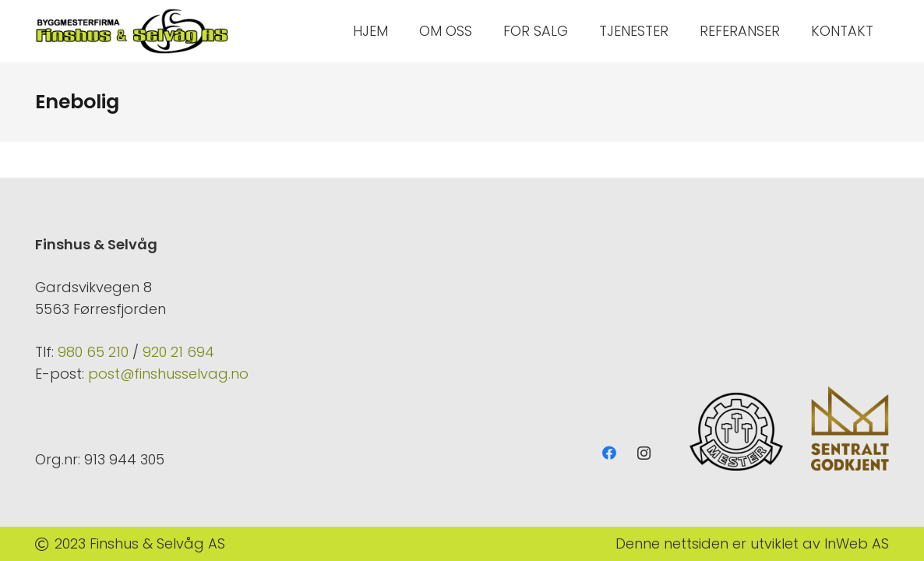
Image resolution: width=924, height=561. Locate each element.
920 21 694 (178, 352)
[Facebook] (609, 453)
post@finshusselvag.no (168, 374)
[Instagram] (644, 453)
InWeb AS (857, 543)
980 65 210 (93, 352)
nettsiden (696, 543)
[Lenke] (132, 31)
